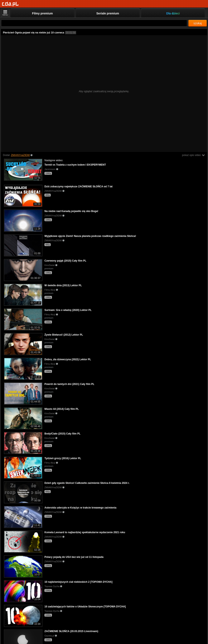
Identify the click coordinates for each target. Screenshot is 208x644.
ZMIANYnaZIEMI (20, 155)
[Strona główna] (10, 4)
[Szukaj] (94, 23)
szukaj (198, 23)
